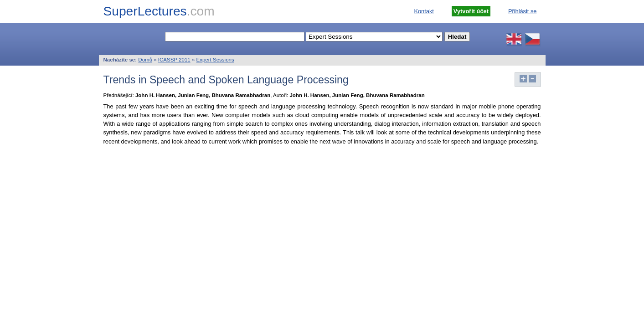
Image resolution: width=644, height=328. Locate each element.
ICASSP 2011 (174, 60)
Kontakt (424, 11)
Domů (145, 60)
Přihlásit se (523, 11)
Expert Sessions (215, 60)
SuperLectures (159, 11)
